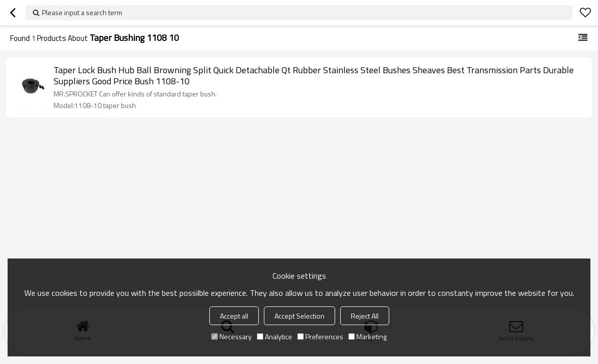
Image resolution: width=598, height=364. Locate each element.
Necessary (232, 336)
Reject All (365, 316)
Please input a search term (82, 12)
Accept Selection (300, 316)
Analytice (274, 336)
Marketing (367, 336)
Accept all (234, 316)
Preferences (320, 336)
